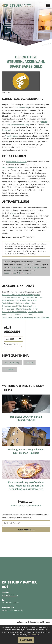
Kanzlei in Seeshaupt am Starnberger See (26, 267)
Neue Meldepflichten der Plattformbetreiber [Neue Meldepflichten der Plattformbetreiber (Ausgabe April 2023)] (20, 300)
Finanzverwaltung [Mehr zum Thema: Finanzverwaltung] (12, 363)
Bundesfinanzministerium (16, 162)
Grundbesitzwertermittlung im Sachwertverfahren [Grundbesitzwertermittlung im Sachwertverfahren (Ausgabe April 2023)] (22, 298)
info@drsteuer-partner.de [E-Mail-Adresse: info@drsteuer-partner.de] (12, 610)
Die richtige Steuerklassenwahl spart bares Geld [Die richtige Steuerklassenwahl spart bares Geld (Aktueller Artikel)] (21, 292)
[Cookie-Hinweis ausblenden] (26, 640)
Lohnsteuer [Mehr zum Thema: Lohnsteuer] (10, 369)
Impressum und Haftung (40, 622)
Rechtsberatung (25, 273)
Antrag (13, 213)
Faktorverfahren (9, 130)
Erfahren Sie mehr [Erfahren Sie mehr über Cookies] (34, 635)
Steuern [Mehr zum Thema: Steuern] (30, 363)
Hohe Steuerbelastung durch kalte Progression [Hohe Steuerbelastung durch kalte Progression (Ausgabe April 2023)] (21, 295)
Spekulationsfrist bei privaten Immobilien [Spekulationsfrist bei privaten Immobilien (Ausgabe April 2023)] (19, 303)
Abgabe (44, 122)
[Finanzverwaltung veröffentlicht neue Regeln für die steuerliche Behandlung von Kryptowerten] (26, 477)
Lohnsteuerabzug (22, 107)
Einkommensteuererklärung (18, 125)
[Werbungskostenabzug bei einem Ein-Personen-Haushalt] (26, 442)
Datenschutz (22, 622)
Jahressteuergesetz (10, 167)
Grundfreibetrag (12, 136)
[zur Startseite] (18, 5)
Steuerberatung (10, 273)
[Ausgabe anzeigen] (13, 344)
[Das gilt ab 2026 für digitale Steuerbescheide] (26, 409)
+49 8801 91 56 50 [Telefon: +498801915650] (10, 595)
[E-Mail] (26, 523)
